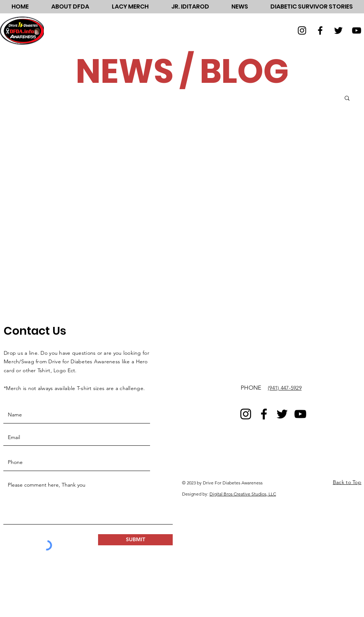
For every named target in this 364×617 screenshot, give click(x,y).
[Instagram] (302, 30)
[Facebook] (320, 30)
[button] (70, 7)
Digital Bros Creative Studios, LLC (243, 494)
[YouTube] (357, 30)
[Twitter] (338, 30)
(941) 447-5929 (285, 388)
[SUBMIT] (135, 540)
